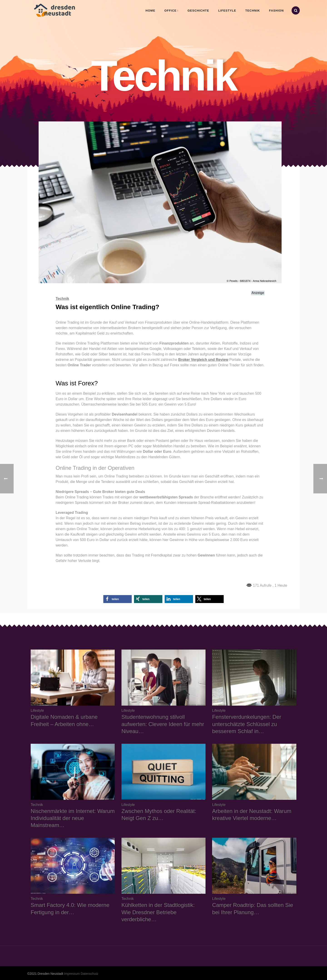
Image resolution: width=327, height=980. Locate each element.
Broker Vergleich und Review (203, 360)
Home (150, 11)
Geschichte (198, 11)
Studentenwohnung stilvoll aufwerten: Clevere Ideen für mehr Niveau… (163, 724)
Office (171, 11)
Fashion (276, 11)
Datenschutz (89, 974)
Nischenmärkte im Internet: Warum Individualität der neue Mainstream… (73, 818)
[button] (118, 599)
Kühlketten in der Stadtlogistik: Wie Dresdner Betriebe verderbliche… (158, 912)
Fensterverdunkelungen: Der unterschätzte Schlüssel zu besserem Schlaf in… (247, 724)
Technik (253, 11)
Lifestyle (227, 11)
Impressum (72, 974)
